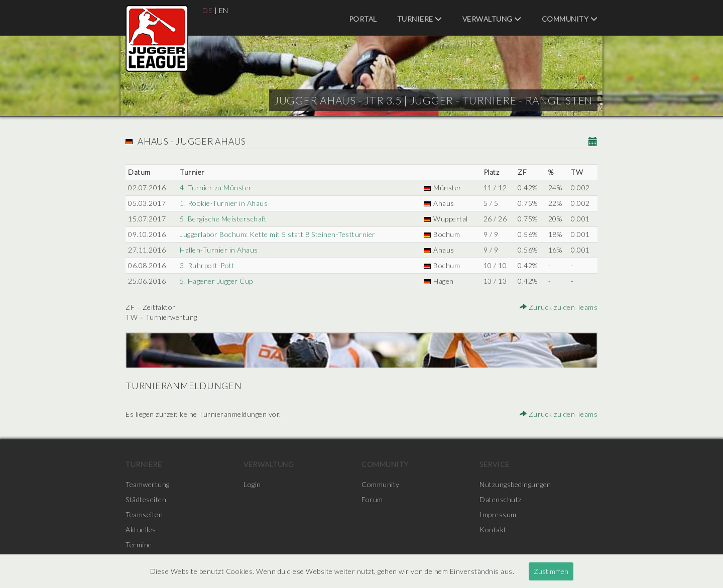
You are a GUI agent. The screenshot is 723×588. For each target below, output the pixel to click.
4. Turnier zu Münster (216, 188)
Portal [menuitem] (363, 19)
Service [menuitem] (495, 464)
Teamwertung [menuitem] (148, 484)
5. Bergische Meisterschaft (223, 219)
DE (207, 10)
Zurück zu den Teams (559, 307)
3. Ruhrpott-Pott (207, 265)
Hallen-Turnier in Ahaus (219, 250)
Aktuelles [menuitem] (141, 530)
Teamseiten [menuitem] (144, 514)
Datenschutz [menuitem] (501, 499)
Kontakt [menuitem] (493, 530)
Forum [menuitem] (372, 499)
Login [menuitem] (252, 484)
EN (224, 10)
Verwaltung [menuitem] (492, 19)
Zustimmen (551, 571)
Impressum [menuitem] (498, 514)
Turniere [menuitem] (420, 19)
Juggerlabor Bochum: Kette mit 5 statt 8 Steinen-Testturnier (278, 234)
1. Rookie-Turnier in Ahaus (224, 203)
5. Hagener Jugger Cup (216, 281)
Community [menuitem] (570, 19)
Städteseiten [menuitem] (146, 499)
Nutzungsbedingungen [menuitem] (515, 484)
